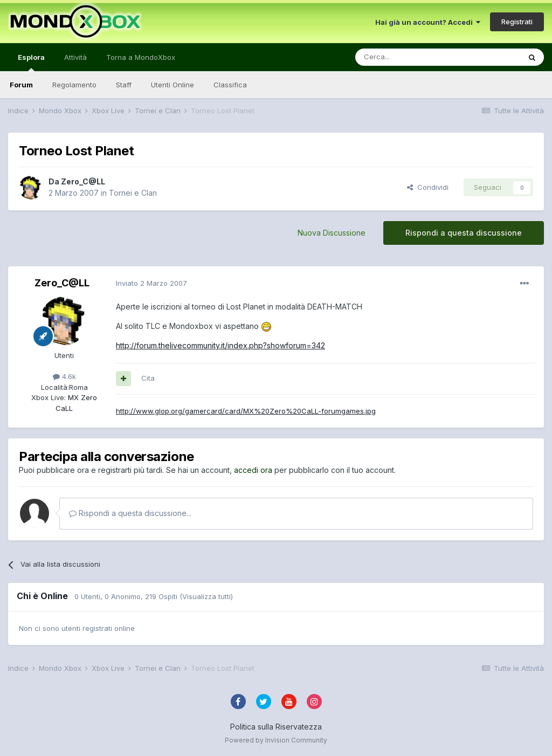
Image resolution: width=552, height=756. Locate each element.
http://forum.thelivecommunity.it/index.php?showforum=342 (220, 345)
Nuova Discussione (332, 233)
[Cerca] (405, 57)
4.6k (64, 376)
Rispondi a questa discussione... (130, 513)
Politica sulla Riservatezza (276, 727)
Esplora (31, 62)
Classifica (230, 85)
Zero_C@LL (83, 181)
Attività (75, 57)
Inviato (151, 283)
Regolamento (74, 85)
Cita (148, 378)
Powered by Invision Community (276, 740)
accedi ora (253, 470)
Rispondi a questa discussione (464, 233)
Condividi (428, 187)
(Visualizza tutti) (206, 596)
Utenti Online (172, 85)
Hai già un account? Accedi (428, 22)
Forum (21, 85)
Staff (124, 85)
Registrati (517, 22)
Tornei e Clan (133, 193)
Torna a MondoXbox (141, 57)
